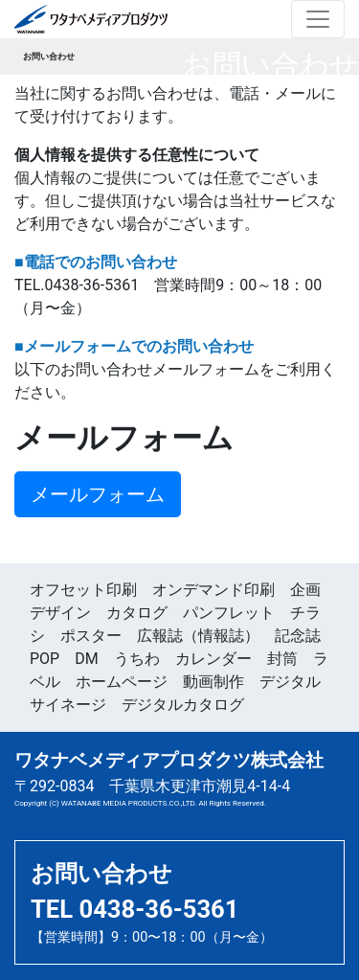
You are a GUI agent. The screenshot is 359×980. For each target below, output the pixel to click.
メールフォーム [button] (98, 494)
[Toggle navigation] (318, 19)
